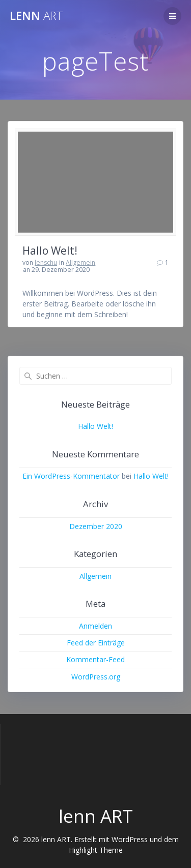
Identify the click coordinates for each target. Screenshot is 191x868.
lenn (36, 16)
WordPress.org (96, 677)
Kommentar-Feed (95, 659)
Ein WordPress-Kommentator (71, 476)
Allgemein (80, 262)
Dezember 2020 (96, 526)
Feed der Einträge (96, 643)
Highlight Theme (96, 850)
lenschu (46, 262)
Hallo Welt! (50, 251)
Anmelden (95, 626)
